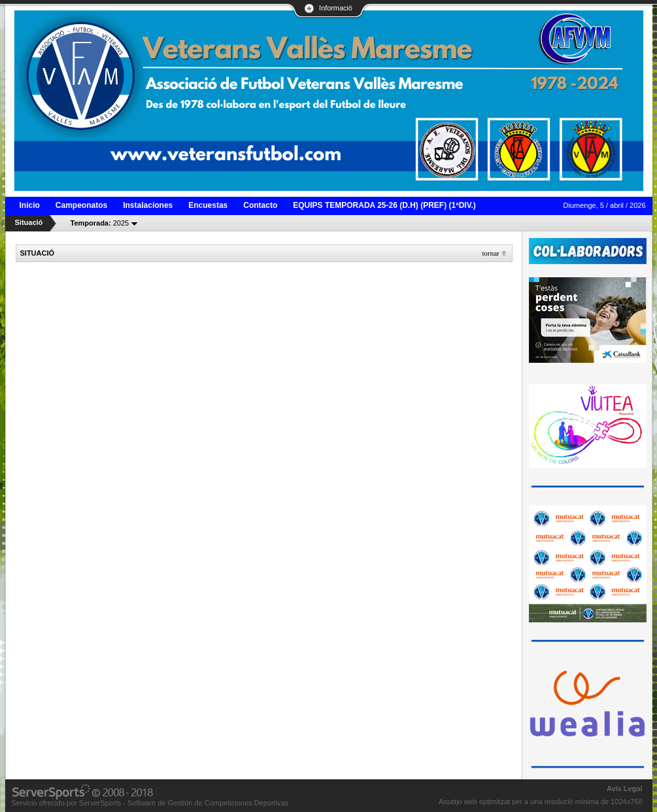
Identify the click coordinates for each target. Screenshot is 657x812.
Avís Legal (625, 788)
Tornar (490, 253)
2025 (100, 223)
